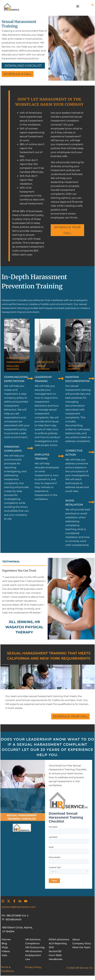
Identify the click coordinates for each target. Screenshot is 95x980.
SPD (51, 951)
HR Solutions (33, 939)
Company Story (82, 943)
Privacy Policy (33, 971)
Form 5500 (55, 959)
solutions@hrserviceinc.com (19, 907)
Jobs (5, 955)
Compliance (33, 943)
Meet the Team (82, 947)
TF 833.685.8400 (12, 919)
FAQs (5, 947)
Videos (6, 951)
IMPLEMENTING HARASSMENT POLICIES (18, 363)
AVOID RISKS (77, 367)
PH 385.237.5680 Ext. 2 (16, 915)
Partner (6, 939)
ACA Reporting (58, 947)
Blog (5, 943)
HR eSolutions (34, 951)
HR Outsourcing (35, 947)
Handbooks (56, 963)
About (76, 939)
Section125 (55, 955)
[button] (78, 6)
